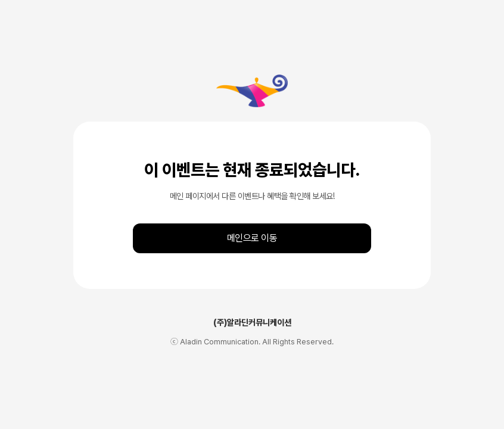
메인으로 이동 (252, 238)
